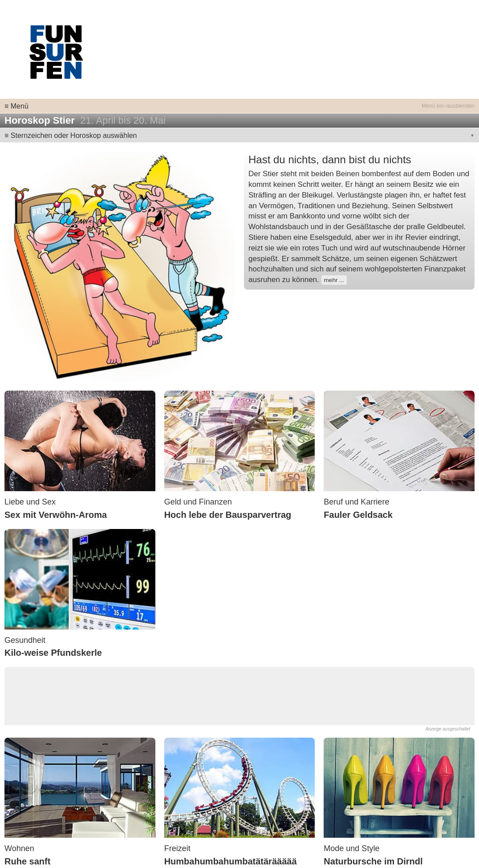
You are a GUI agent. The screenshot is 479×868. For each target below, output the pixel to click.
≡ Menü (16, 106)
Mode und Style (351, 848)
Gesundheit (25, 640)
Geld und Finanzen (198, 502)
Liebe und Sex (30, 502)
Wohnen (19, 848)
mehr (331, 280)
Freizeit (177, 848)
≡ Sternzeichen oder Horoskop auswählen (71, 135)
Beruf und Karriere (356, 502)
